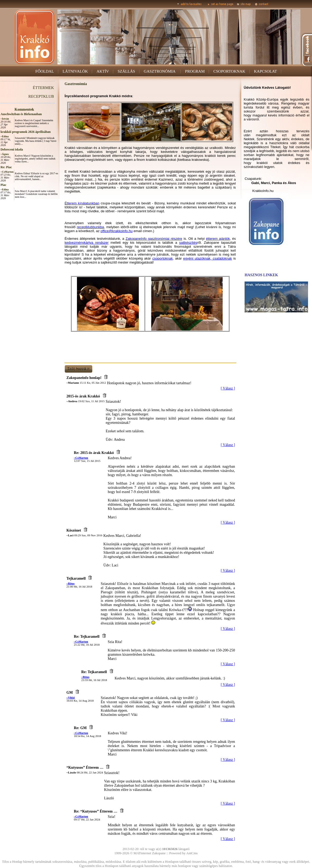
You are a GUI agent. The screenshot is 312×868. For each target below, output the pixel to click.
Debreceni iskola (12, 149)
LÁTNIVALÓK (75, 71)
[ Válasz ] (228, 388)
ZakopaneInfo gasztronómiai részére (154, 239)
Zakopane (159, 853)
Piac (3, 185)
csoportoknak (162, 258)
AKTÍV (103, 71)
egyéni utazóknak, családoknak (208, 258)
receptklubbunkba (91, 227)
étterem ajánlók (218, 239)
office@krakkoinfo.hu (116, 231)
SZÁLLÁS (126, 71)
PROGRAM (195, 71)
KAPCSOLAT (266, 71)
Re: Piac (6, 167)
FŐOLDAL (45, 71)
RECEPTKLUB (41, 96)
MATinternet (142, 853)
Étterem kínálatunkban (82, 203)
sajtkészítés (188, 243)
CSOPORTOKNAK (229, 71)
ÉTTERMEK (43, 88)
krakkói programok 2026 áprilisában (26, 132)
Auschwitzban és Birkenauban (21, 114)
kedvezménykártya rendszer (86, 243)
